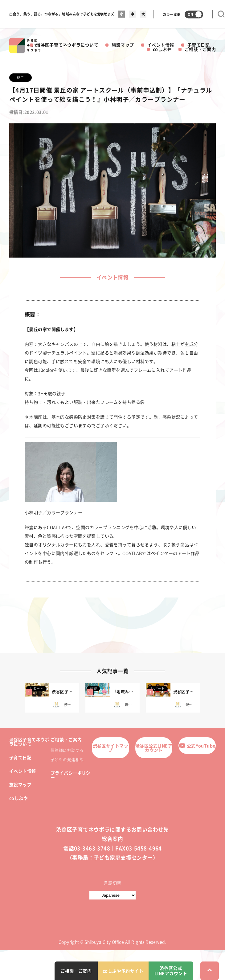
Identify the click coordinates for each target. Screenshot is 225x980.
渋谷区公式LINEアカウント (154, 748)
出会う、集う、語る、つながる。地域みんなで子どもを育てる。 (60, 14)
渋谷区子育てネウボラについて (67, 45)
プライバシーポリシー (71, 775)
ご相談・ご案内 (200, 49)
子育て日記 (198, 45)
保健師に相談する (67, 750)
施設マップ (123, 45)
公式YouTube (197, 746)
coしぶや (162, 49)
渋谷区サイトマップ (110, 748)
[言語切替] (112, 895)
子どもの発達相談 (67, 759)
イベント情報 (161, 45)
